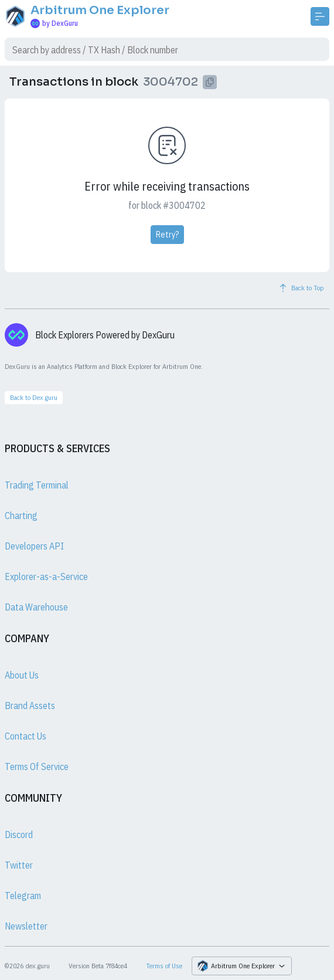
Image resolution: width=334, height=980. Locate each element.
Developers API (34, 546)
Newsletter (26, 926)
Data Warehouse (36, 607)
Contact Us (25, 736)
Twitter (19, 865)
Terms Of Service (37, 767)
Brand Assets (30, 706)
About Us (22, 675)
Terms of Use (164, 966)
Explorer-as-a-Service (46, 577)
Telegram (23, 896)
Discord (19, 835)
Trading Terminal (37, 485)
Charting (21, 516)
